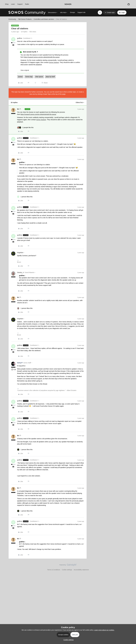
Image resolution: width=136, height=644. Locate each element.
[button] (110, 13)
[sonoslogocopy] (68, 4)
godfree (20, 38)
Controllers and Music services (44, 19)
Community (12, 19)
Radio (27, 4)
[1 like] (25, 197)
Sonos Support (54, 62)
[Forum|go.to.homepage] (27, 13)
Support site (81, 12)
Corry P (20, 363)
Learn (13, 4)
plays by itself (50, 77)
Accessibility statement (81, 570)
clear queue (39, 77)
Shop (7, 4)
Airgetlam (20, 253)
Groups (72, 12)
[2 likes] (25, 128)
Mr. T (19, 109)
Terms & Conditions (54, 570)
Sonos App (29, 77)
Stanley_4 (20, 272)
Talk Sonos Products (25, 19)
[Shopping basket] (129, 4)
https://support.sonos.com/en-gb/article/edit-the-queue (42, 57)
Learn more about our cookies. (104, 630)
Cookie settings (67, 570)
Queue (20, 77)
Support (20, 4)
